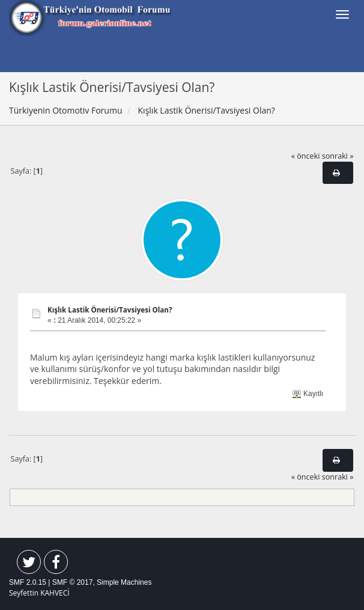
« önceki (306, 156)
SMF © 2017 (73, 582)
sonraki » (338, 156)
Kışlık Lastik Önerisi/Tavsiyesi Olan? (110, 310)
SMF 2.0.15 (28, 582)
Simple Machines (124, 582)
